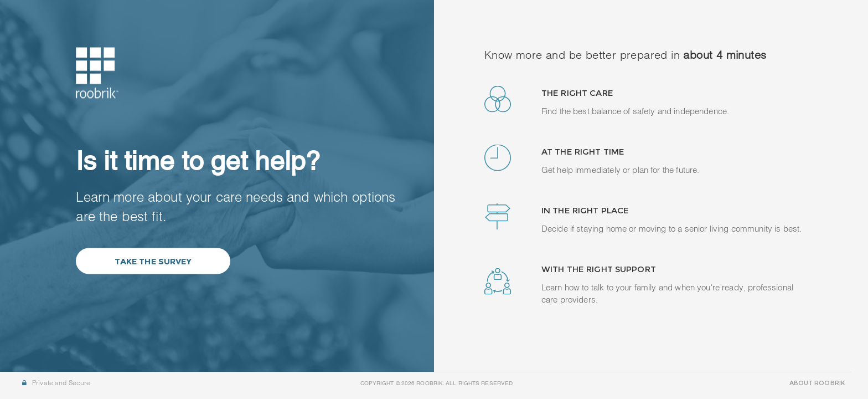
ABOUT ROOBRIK (817, 383)
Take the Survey (153, 261)
